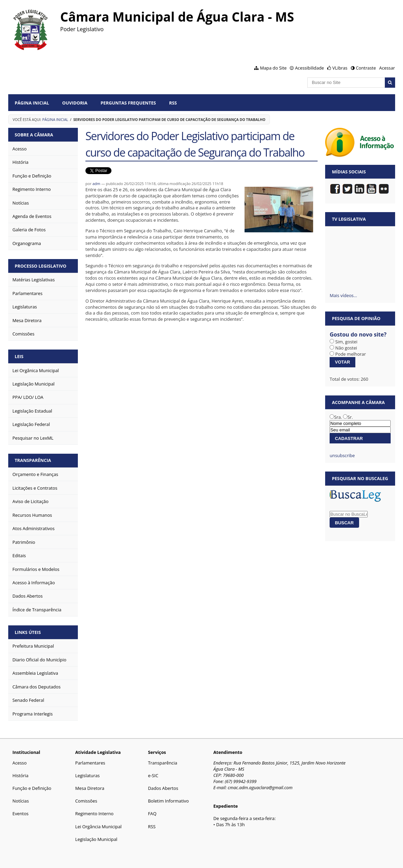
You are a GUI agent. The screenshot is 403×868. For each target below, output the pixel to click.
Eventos (20, 814)
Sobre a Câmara (34, 135)
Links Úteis (28, 632)
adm (97, 184)
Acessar (387, 68)
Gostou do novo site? (358, 334)
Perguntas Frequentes (128, 103)
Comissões (86, 801)
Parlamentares (90, 763)
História (20, 775)
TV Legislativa (349, 219)
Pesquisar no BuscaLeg (360, 478)
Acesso (19, 763)
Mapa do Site (273, 68)
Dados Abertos (163, 788)
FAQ (152, 814)
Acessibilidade (309, 68)
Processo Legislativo (41, 266)
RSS (173, 103)
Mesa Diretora (90, 788)
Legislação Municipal (96, 839)
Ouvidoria (75, 103)
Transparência (33, 460)
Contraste (366, 68)
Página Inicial (32, 103)
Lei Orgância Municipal (98, 827)
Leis (19, 356)
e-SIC (153, 775)
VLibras (340, 68)
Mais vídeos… (343, 295)
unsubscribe (342, 455)
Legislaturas (87, 775)
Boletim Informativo (168, 801)
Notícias (21, 801)
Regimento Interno (94, 814)
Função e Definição (32, 788)
